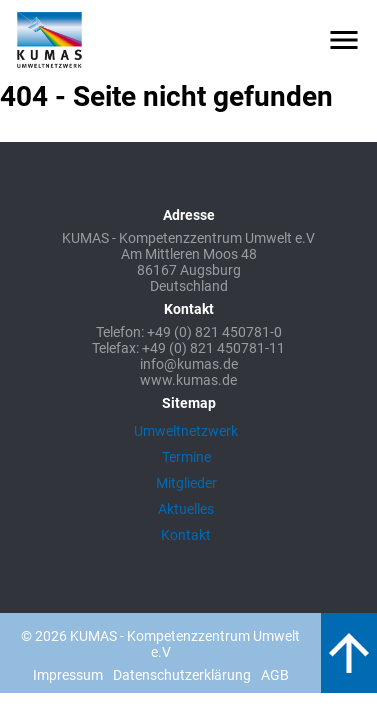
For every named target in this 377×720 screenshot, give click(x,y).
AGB (275, 675)
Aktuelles (186, 509)
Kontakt (186, 535)
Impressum (68, 675)
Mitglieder (186, 483)
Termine (186, 457)
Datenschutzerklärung (182, 675)
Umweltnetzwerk (186, 431)
